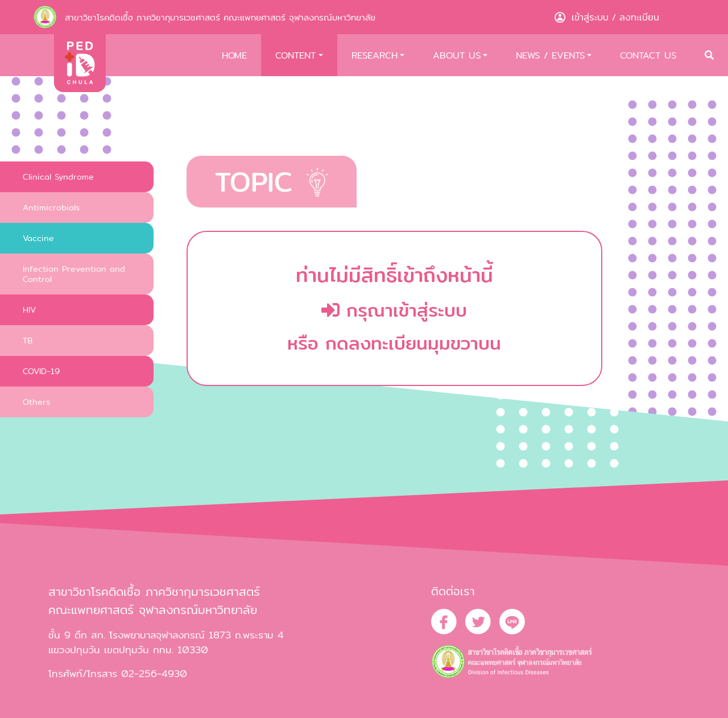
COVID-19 (41, 371)
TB (28, 340)
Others (36, 402)
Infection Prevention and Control (74, 274)
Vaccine (38, 238)
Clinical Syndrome (58, 177)
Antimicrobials (51, 207)
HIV (29, 310)
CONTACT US (648, 55)
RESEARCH (375, 55)
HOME (234, 55)
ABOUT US (457, 55)
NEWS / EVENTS (550, 55)
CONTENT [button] (295, 55)
